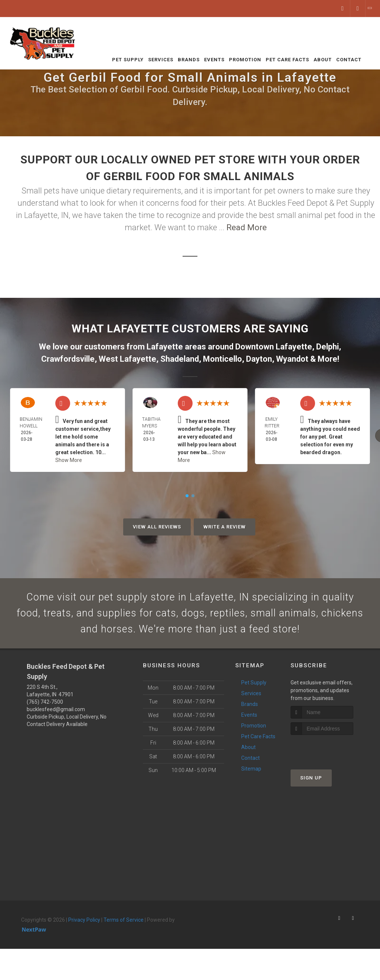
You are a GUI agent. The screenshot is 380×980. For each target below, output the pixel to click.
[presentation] (330, 755)
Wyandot (292, 359)
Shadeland (180, 359)
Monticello (222, 359)
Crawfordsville (68, 359)
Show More (69, 460)
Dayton (259, 359)
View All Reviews (157, 527)
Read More (247, 227)
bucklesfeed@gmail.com (56, 715)
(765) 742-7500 (45, 707)
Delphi (327, 347)
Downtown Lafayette (274, 347)
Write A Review (225, 527)
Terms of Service (124, 925)
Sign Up (311, 784)
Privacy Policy (84, 925)
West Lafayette (127, 359)
